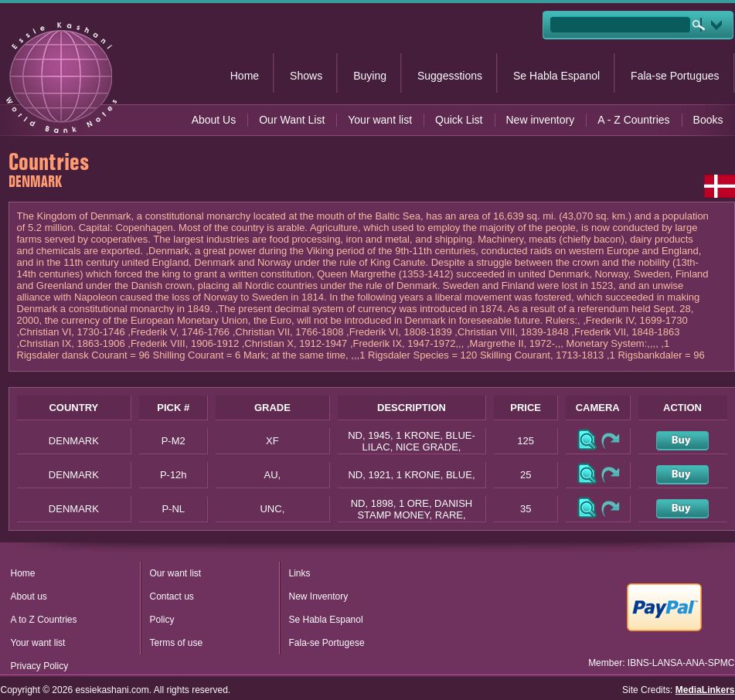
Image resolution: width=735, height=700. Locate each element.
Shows (306, 76)
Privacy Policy (40, 666)
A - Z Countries (633, 120)
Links (300, 573)
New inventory (541, 120)
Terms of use (177, 643)
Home (245, 76)
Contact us (172, 596)
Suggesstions (450, 76)
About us (29, 596)
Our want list (176, 573)
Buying (370, 76)
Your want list (380, 120)
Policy (162, 620)
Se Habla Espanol (556, 76)
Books (708, 120)
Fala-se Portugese (327, 643)
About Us (214, 120)
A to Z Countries (44, 620)
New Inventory (319, 596)
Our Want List (292, 120)
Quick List (459, 120)
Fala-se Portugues (675, 76)
